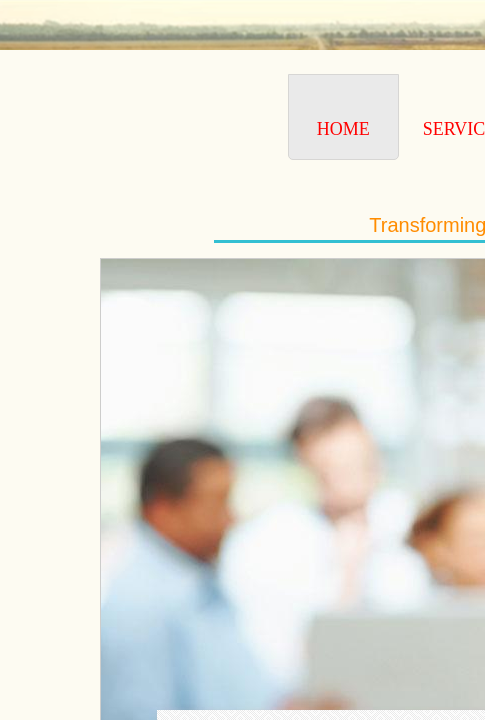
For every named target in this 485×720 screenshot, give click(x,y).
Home (343, 129)
